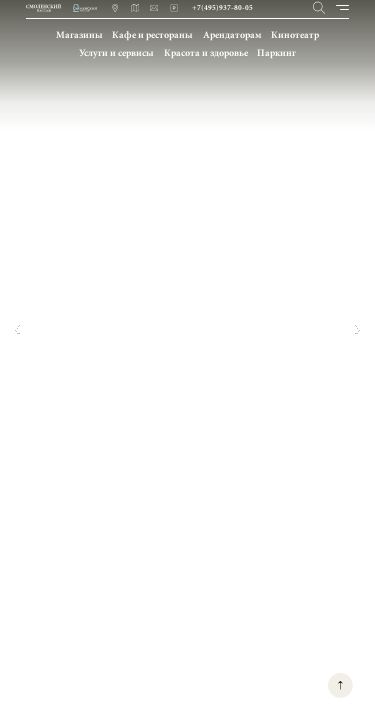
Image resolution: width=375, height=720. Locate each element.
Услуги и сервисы (116, 52)
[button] (16, 329)
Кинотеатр (295, 34)
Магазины (79, 34)
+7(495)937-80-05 (222, 7)
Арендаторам (232, 34)
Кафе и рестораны (152, 34)
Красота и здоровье (206, 52)
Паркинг (276, 52)
